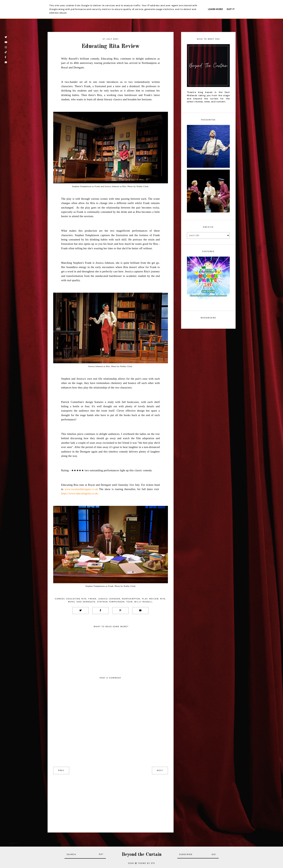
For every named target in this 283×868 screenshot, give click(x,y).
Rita (163, 599)
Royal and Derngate (82, 602)
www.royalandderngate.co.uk (81, 489)
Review (154, 599)
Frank (92, 599)
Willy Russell (144, 602)
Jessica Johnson (109, 599)
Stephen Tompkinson (111, 602)
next (160, 770)
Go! (101, 854)
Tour (129, 602)
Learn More (215, 9)
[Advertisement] (111, 801)
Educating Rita (77, 599)
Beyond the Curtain (142, 855)
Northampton (131, 599)
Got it (231, 9)
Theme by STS (146, 863)
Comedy (60, 599)
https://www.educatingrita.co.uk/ (80, 494)
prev (61, 770)
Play (145, 599)
